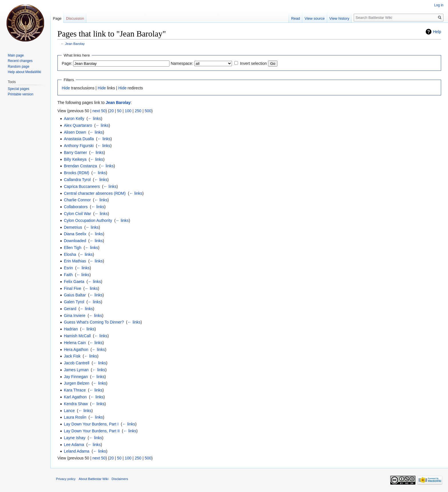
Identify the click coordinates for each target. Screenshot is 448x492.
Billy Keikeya (75, 159)
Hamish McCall (77, 336)
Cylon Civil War (77, 214)
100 (128, 111)
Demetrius (73, 227)
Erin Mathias (75, 261)
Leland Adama (77, 451)
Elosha (70, 254)
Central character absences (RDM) (95, 193)
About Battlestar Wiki (94, 479)
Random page (18, 67)
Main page (16, 55)
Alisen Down (75, 132)
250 (138, 111)
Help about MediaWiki (24, 72)
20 (112, 111)
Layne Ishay (75, 438)
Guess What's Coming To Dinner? (94, 322)
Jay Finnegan (76, 377)
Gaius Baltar (75, 295)
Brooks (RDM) (76, 173)
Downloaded (75, 241)
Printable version (20, 94)
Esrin (68, 268)
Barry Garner (75, 152)
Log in (439, 5)
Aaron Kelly (74, 119)
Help (437, 32)
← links (94, 119)
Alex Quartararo (78, 125)
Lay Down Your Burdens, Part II (92, 431)
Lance (69, 411)
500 (148, 111)
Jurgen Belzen (77, 383)
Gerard (70, 309)
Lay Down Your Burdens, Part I (91, 424)
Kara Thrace (75, 390)
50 (119, 111)
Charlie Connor (77, 200)
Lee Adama (74, 445)
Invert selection (253, 63)
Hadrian (71, 329)
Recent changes (20, 61)
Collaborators (76, 207)
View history (339, 18)
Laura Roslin (75, 417)
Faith (68, 275)
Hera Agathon (76, 350)
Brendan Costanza (80, 166)
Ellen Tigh (72, 248)
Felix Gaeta (74, 282)
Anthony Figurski (79, 146)
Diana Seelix (75, 234)
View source (315, 18)
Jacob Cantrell (77, 363)
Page (57, 18)
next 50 (99, 111)
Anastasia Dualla (79, 139)
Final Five (72, 288)
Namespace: (182, 63)
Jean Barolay (75, 44)
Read (296, 18)
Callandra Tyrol (77, 180)
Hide (66, 88)
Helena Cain (75, 343)
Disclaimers (120, 479)
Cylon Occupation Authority (88, 220)
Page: (67, 63)
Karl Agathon (75, 397)
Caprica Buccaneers (82, 186)
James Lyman (76, 370)
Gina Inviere (74, 316)
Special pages (18, 89)
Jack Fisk (72, 356)
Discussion (75, 18)
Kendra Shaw (76, 404)
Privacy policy (66, 479)
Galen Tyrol (74, 302)
